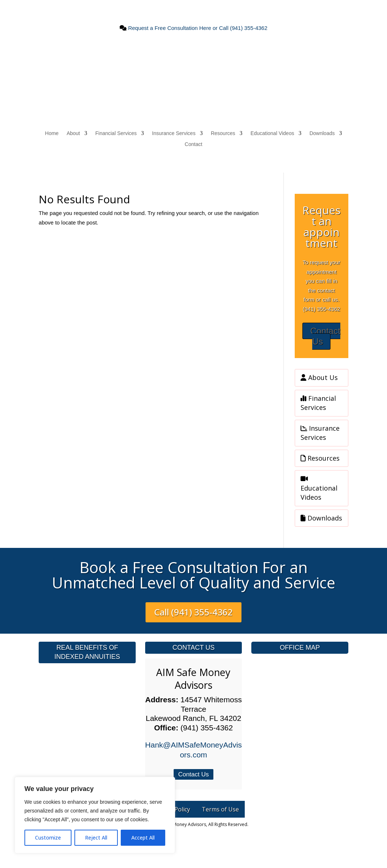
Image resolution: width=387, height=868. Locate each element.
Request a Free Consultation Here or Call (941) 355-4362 (197, 28)
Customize (48, 838)
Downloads (322, 133)
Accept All (143, 838)
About (73, 133)
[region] (95, 815)
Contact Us (325, 336)
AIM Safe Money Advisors (193, 679)
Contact (193, 144)
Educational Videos (272, 133)
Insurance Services (174, 133)
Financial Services (116, 133)
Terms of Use (220, 809)
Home (52, 133)
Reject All (96, 838)
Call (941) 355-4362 (193, 612)
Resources (223, 133)
